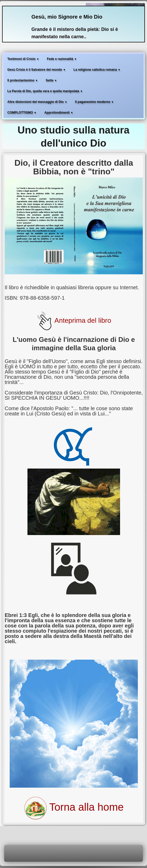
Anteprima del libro (74, 320)
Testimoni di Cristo (23, 59)
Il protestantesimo (23, 80)
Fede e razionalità (62, 59)
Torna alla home (74, 807)
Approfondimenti (59, 113)
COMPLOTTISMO (22, 113)
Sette (51, 80)
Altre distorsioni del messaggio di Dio (37, 102)
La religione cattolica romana (97, 70)
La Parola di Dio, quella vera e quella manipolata (45, 91)
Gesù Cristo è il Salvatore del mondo (36, 70)
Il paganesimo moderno (94, 102)
